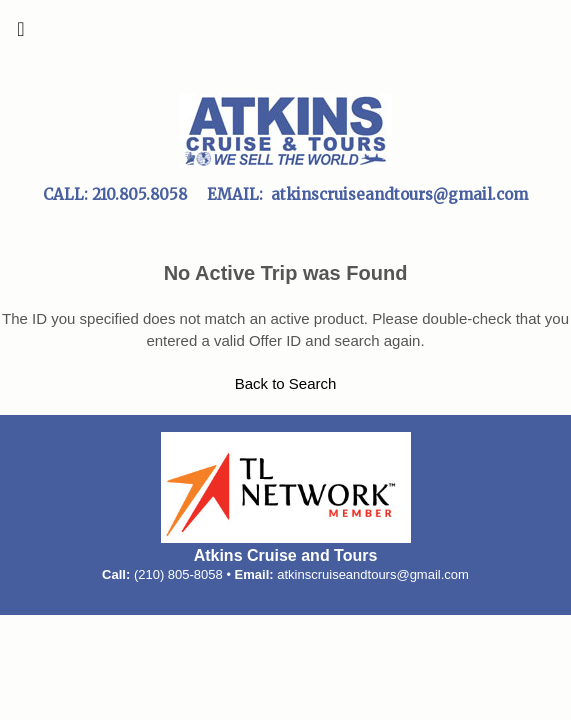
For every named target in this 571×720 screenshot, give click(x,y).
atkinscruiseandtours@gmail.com (373, 574)
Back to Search (286, 383)
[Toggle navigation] (21, 34)
